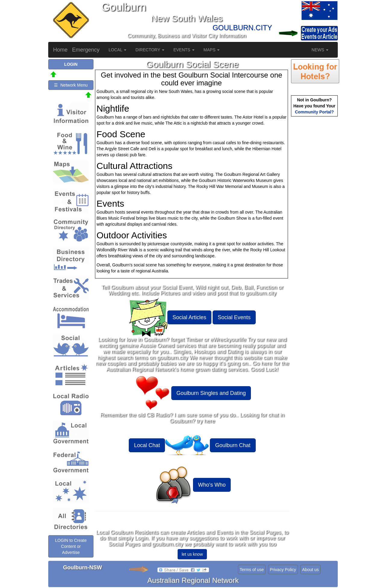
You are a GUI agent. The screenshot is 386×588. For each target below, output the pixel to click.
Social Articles (189, 317)
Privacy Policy (283, 570)
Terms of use (252, 570)
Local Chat (147, 445)
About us (310, 570)
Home (60, 50)
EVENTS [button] (184, 50)
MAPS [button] (212, 50)
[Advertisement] (315, 213)
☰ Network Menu (71, 85)
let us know (192, 554)
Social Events (234, 317)
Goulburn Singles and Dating (211, 393)
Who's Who (212, 485)
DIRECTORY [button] (150, 50)
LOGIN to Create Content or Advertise (71, 546)
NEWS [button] (320, 50)
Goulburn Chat (233, 445)
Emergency (86, 50)
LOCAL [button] (117, 50)
